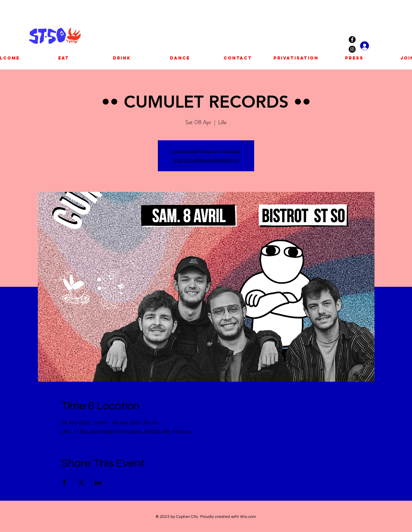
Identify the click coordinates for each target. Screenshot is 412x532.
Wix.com (248, 517)
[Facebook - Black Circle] (352, 40)
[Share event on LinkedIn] (98, 482)
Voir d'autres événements (206, 160)
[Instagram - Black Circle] (352, 49)
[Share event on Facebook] (64, 482)
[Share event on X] (81, 482)
